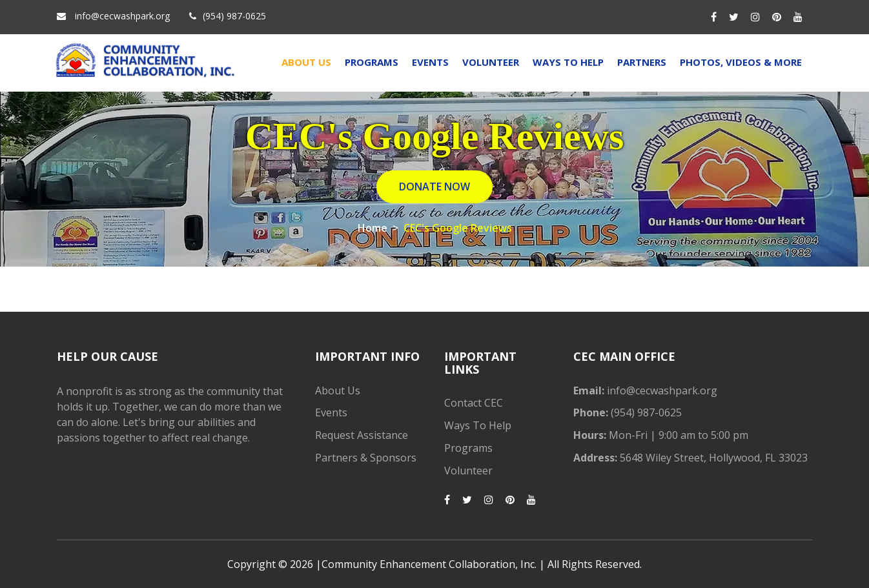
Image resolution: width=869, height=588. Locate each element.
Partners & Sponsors (366, 458)
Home (373, 228)
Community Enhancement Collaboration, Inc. (429, 564)
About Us (306, 62)
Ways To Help (568, 62)
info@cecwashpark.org (122, 16)
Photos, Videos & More (741, 62)
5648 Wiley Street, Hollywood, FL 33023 (712, 458)
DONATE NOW (434, 187)
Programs (372, 62)
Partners (642, 62)
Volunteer (491, 62)
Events (430, 62)
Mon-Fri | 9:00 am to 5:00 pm (677, 435)
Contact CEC (474, 403)
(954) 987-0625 (234, 16)
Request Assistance (362, 435)
